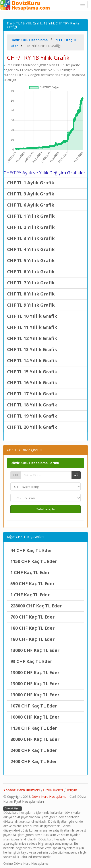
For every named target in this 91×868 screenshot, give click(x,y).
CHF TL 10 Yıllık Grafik (32, 316)
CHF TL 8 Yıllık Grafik (31, 294)
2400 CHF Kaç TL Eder (34, 750)
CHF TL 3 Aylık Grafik (31, 194)
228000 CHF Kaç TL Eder (36, 606)
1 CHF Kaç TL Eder (30, 572)
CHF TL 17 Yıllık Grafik (32, 394)
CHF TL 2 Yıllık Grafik (31, 227)
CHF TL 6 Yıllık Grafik (31, 272)
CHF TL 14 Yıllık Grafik (32, 361)
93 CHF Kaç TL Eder (31, 661)
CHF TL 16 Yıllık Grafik (32, 383)
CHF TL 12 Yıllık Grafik (32, 338)
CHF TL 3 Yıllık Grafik (31, 238)
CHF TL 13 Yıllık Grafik (32, 349)
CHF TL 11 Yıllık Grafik (32, 327)
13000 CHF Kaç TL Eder (35, 650)
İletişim (72, 790)
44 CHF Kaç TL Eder (31, 550)
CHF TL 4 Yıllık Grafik (31, 249)
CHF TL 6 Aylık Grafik (31, 205)
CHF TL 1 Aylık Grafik (31, 183)
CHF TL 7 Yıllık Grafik (31, 283)
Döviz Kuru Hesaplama (49, 796)
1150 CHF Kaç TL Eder (34, 561)
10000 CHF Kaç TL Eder (35, 717)
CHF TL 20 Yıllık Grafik (32, 427)
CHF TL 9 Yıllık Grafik (31, 305)
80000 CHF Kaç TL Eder (35, 739)
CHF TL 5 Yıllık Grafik (31, 260)
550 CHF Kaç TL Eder (33, 584)
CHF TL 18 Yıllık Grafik (32, 405)
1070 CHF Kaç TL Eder (34, 706)
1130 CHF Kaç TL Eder (34, 728)
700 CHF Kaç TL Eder (33, 617)
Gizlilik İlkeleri (53, 790)
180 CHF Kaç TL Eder (33, 628)
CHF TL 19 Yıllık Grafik (32, 416)
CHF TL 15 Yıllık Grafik (32, 372)
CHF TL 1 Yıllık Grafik (31, 216)
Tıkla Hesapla (46, 509)
